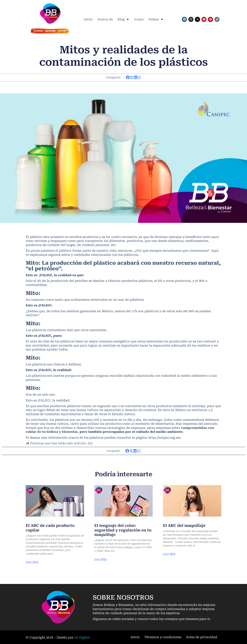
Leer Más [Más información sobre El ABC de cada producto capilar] (32, 562)
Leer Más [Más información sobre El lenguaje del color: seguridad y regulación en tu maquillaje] (101, 559)
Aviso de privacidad (202, 637)
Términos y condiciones (163, 637)
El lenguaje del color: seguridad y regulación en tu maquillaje (123, 530)
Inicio (88, 19)
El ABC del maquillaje (184, 526)
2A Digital (82, 637)
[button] (128, 77)
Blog (123, 19)
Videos (156, 19)
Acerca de (105, 19)
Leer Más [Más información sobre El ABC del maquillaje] (169, 554)
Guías (139, 19)
